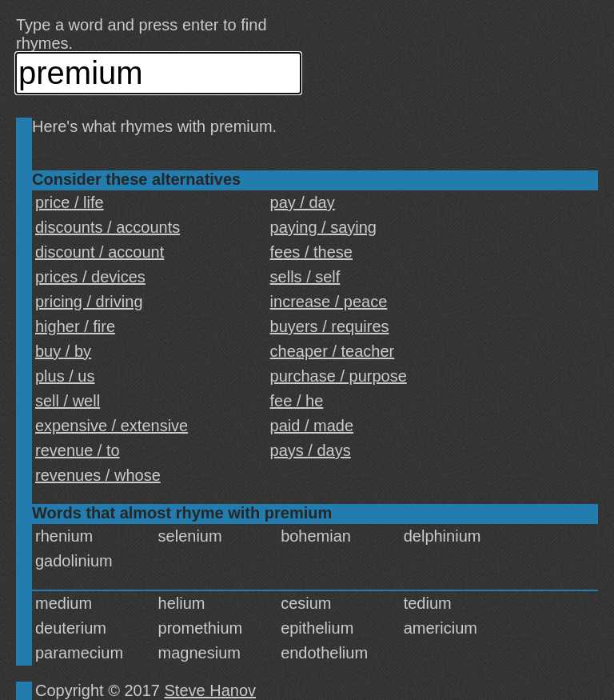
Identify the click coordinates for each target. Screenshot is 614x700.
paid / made (312, 426)
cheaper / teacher (333, 351)
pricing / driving (89, 302)
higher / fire (75, 326)
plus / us (65, 376)
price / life (70, 202)
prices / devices (90, 277)
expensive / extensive (112, 426)
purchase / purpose (339, 376)
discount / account (100, 252)
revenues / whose (98, 475)
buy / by (63, 351)
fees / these (311, 252)
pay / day (303, 202)
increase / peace (329, 302)
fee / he (297, 401)
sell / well (68, 401)
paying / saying (323, 227)
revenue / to (78, 450)
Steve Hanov (211, 690)
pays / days (311, 450)
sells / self (305, 277)
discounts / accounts (108, 227)
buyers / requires (330, 326)
